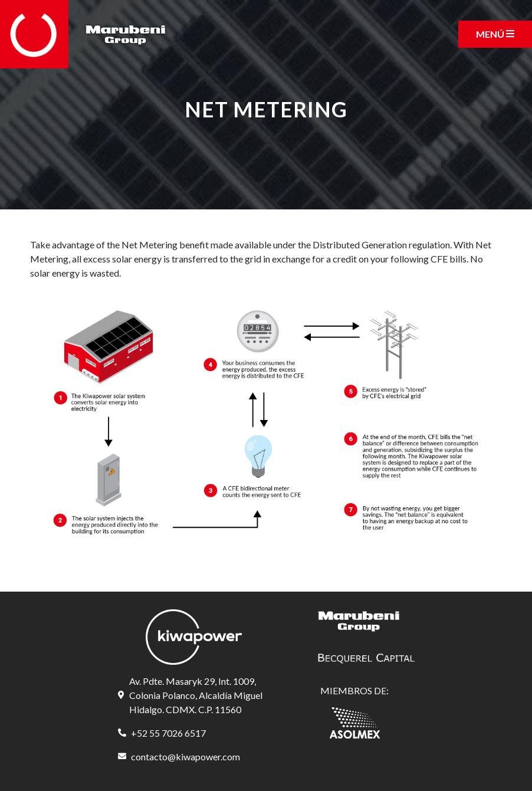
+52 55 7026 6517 (168, 733)
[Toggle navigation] (495, 34)
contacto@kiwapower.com (185, 756)
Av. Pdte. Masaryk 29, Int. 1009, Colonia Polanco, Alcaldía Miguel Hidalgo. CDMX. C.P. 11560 (196, 695)
